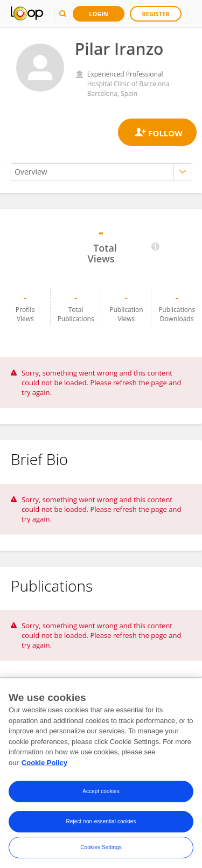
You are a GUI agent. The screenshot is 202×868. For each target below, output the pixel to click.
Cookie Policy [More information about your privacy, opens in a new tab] (44, 765)
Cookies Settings (101, 850)
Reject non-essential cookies (101, 825)
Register (156, 14)
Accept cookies (101, 794)
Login (99, 14)
